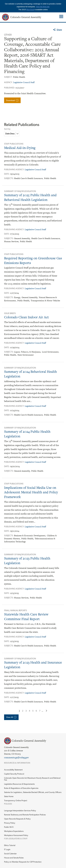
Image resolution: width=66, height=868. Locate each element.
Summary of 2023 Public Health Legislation (27, 561)
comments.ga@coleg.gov (16, 757)
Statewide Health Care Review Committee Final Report (26, 617)
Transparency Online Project (16, 800)
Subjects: (9, 178)
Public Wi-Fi (9, 827)
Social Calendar (10, 854)
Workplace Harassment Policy (16, 835)
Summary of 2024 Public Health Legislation (27, 434)
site (48, 7)
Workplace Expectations (14, 831)
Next (46, 711)
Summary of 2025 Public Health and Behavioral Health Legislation (30, 197)
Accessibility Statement (13, 770)
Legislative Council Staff (24, 82)
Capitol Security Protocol (14, 774)
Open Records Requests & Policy (17, 819)
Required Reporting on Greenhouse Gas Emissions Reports (33, 260)
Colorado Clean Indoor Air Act (26, 317)
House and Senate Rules (14, 858)
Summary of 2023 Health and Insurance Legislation (33, 665)
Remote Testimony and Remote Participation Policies (25, 815)
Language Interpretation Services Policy (20, 811)
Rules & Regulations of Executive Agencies (21, 788)
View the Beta (41, 7)
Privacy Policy (10, 823)
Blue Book (30, 10)
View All (9, 717)
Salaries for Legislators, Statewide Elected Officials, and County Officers (33, 792)
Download (11, 100)
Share (59, 30)
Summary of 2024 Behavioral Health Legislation (30, 374)
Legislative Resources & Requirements (19, 784)
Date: (7, 174)
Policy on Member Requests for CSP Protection (23, 862)
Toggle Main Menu (61, 16)
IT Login (7, 849)
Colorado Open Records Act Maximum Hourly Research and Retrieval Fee (32, 779)
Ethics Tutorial (10, 845)
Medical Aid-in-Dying (20, 148)
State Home (9, 796)
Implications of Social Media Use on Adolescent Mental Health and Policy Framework (31, 492)
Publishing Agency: (14, 170)
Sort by (7, 129)
